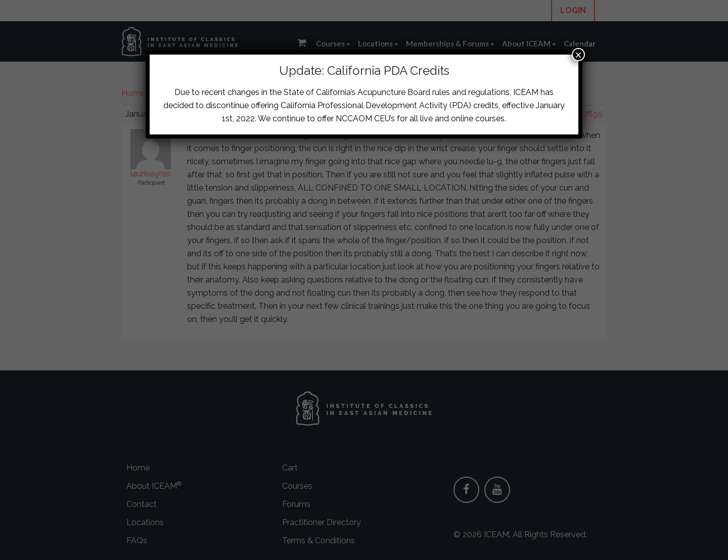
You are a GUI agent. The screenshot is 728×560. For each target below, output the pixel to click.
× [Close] (578, 55)
